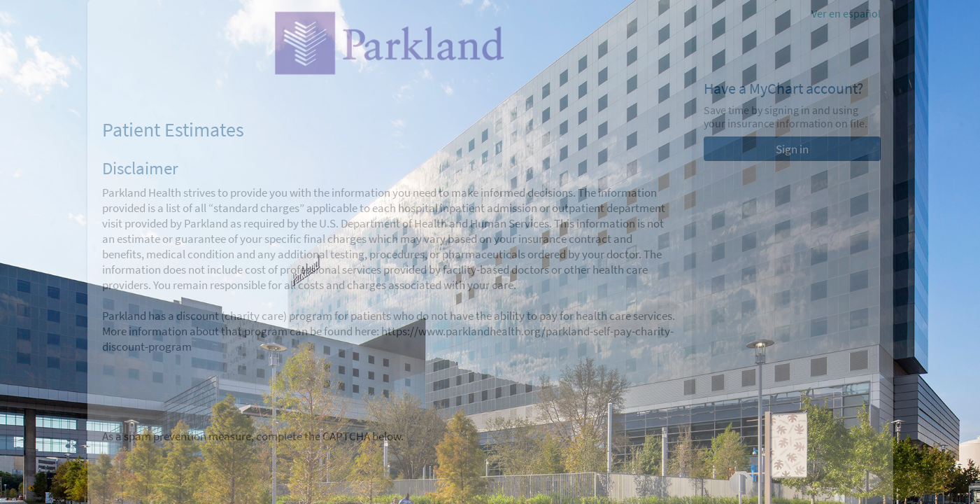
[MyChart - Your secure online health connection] (389, 43)
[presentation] (208, 471)
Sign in (792, 149)
